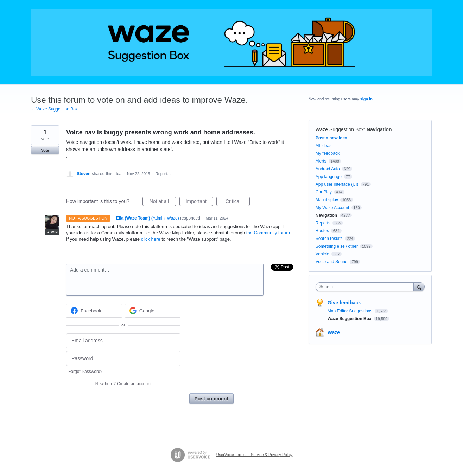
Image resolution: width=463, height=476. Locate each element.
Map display (327, 200)
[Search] (419, 287)
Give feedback (344, 303)
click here (151, 239)
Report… (163, 174)
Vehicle (322, 254)
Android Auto (328, 169)
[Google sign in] (153, 311)
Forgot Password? (85, 372)
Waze (334, 332)
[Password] (123, 359)
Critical (238, 202)
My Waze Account (332, 208)
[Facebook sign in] (94, 311)
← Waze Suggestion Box (54, 109)
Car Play (324, 192)
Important (199, 202)
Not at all (163, 202)
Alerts (321, 161)
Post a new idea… (334, 138)
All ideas (324, 146)
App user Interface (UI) (337, 184)
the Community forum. (269, 233)
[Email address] (123, 341)
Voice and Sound (332, 262)
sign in (366, 99)
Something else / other (337, 246)
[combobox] (366, 287)
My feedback (328, 153)
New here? (123, 384)
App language (329, 177)
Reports (323, 223)
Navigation (379, 129)
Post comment (211, 399)
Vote (45, 150)
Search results (329, 239)
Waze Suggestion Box (340, 129)
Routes (322, 231)
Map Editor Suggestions (351, 311)
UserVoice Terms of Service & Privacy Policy (255, 455)
